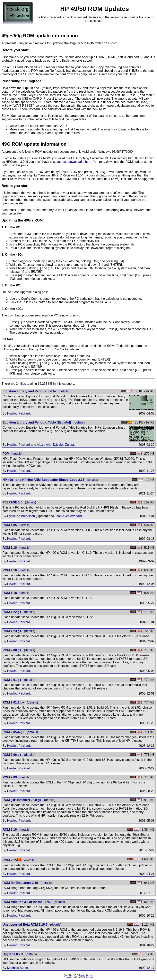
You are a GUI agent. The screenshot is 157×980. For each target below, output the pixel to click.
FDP (6, 454)
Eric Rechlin (88, 977)
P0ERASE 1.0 (12, 502)
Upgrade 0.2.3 (13, 954)
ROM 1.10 (10, 548)
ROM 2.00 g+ (12, 650)
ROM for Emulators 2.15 (20, 883)
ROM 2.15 (10, 860)
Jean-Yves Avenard (68, 516)
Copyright (68, 977)
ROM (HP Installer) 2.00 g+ (22, 800)
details (64, 391)
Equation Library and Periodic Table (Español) (37, 422)
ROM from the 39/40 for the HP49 (27, 902)
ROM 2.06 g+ (12, 755)
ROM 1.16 (10, 570)
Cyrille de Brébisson (21, 516)
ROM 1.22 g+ (12, 612)
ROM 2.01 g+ (12, 680)
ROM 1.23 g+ (12, 631)
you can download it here (74, 162)
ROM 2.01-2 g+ (13, 702)
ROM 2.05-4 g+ (13, 732)
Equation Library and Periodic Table (29, 391)
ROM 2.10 (10, 830)
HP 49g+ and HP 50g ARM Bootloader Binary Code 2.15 (43, 480)
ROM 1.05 (10, 525)
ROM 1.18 (10, 593)
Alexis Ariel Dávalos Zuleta (55, 445)
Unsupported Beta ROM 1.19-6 (25, 925)
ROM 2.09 (10, 777)
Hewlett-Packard (18, 413)
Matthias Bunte (17, 968)
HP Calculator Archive (83, 975)
